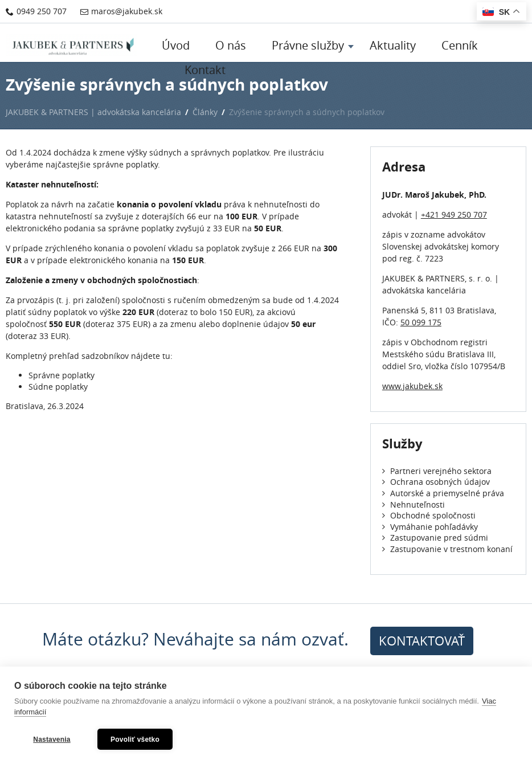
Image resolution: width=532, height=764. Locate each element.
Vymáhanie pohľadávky (430, 527)
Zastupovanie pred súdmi (435, 538)
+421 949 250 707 (454, 215)
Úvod (176, 45)
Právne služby (308, 45)
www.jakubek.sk (412, 386)
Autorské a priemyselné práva (443, 493)
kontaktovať (422, 641)
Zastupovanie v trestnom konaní (447, 549)
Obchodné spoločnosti (429, 515)
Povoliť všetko (135, 740)
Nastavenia (52, 740)
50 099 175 (421, 322)
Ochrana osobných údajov (436, 482)
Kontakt (205, 70)
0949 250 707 (36, 11)
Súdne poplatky (58, 387)
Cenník (460, 45)
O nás (231, 45)
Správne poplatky (62, 375)
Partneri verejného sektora (437, 471)
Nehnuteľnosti (414, 504)
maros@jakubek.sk (121, 11)
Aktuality (393, 45)
